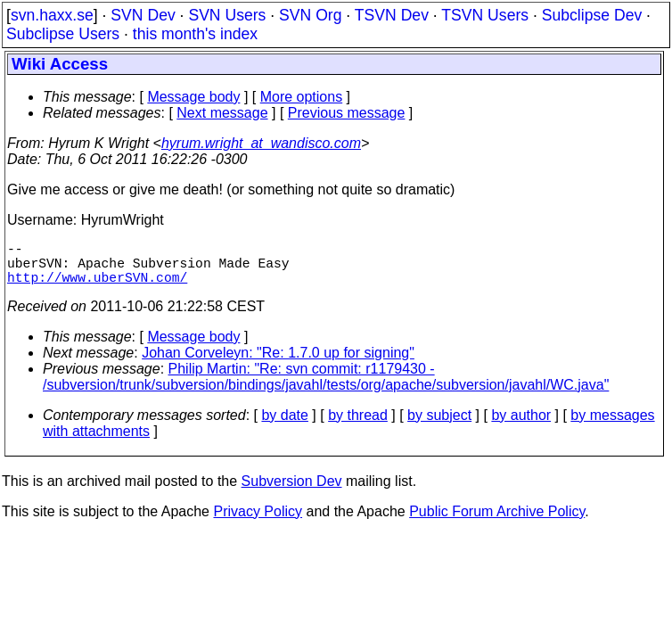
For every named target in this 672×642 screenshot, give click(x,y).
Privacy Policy (258, 522)
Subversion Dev (292, 492)
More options (302, 97)
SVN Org (310, 15)
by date (284, 426)
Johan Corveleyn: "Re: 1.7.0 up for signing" (278, 363)
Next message (222, 113)
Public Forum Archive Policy (497, 522)
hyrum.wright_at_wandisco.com (261, 143)
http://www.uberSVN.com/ (97, 287)
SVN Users (227, 15)
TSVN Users (485, 15)
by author (521, 426)
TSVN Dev (392, 15)
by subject (439, 426)
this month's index (195, 34)
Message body (193, 97)
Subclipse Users (63, 34)
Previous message (347, 113)
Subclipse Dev (592, 15)
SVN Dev (143, 15)
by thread (358, 426)
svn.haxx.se (52, 15)
